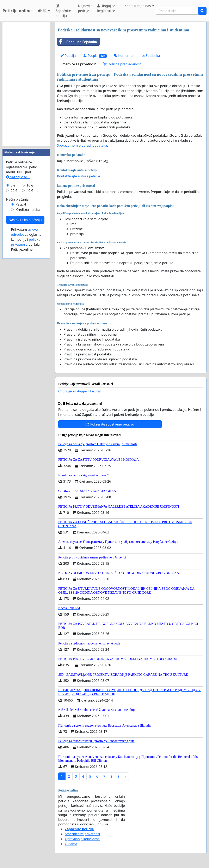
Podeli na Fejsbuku (77, 42)
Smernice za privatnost (78, 64)
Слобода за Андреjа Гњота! (79, 391)
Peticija (68, 56)
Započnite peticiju (63, 11)
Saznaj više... (18, 177)
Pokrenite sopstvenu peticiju (110, 424)
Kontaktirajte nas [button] (138, 6)
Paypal (21, 204)
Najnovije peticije (85, 8)
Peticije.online (17, 11)
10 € (30, 185)
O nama (71, 844)
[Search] (177, 11)
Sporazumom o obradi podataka (82, 145)
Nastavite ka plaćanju (25, 220)
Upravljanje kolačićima (82, 839)
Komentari (124, 56)
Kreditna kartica (28, 210)
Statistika (151, 56)
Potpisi (95, 56)
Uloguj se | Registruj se (107, 8)
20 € (14, 191)
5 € (13, 185)
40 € (30, 191)
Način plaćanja (17, 199)
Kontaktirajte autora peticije (79, 176)
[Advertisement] (26, 84)
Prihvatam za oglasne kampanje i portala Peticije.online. (26, 239)
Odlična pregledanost (122, 64)
